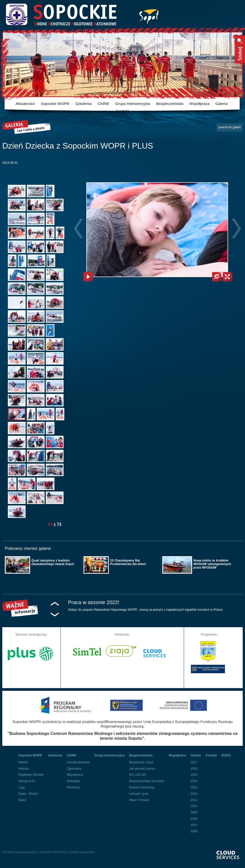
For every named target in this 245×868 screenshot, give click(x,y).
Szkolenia (83, 104)
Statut (22, 800)
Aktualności (25, 104)
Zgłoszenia (74, 769)
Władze (23, 762)
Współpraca (199, 104)
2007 (194, 825)
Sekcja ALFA (27, 781)
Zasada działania (78, 762)
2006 (194, 831)
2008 (194, 819)
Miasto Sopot (149, 15)
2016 (194, 769)
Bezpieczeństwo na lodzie (147, 781)
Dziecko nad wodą (141, 787)
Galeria (221, 104)
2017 (194, 762)
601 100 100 (138, 775)
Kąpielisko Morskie (31, 775)
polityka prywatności (82, 852)
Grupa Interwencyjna (133, 104)
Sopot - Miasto (28, 794)
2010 (194, 806)
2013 (194, 787)
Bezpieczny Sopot (141, 762)
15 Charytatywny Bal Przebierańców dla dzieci (128, 562)
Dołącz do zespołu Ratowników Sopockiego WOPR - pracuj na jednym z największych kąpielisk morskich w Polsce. (146, 610)
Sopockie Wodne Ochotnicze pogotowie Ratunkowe (61, 15)
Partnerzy (73, 787)
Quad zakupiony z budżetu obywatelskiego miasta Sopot (53, 562)
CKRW (104, 104)
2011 (194, 800)
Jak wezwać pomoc (142, 769)
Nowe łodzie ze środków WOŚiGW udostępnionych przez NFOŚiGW (212, 564)
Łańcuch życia (139, 794)
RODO (226, 755)
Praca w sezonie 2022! (94, 602)
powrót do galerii (230, 127)
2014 (194, 781)
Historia (23, 769)
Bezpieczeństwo (170, 104)
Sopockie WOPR (55, 104)
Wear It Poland (139, 800)
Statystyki (73, 781)
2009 (194, 812)
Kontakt (123, 111)
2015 (194, 775)
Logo (22, 787)
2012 (194, 794)
